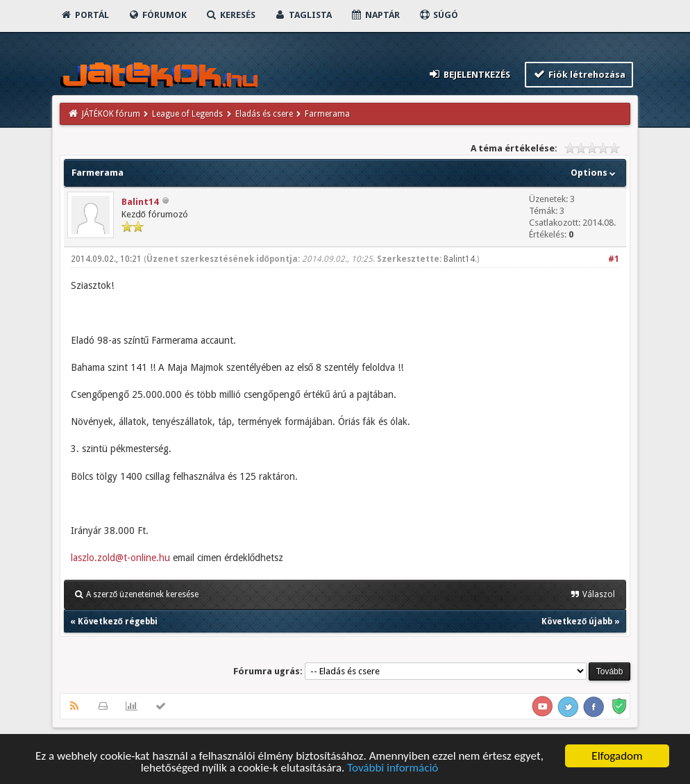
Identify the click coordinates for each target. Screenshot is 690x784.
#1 (614, 259)
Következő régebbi (118, 622)
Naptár (375, 15)
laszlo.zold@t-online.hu (120, 558)
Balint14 (140, 202)
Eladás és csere (264, 114)
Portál (85, 15)
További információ (393, 768)
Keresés (230, 15)
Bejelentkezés (469, 74)
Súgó (438, 15)
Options (595, 173)
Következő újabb (577, 622)
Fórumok (157, 15)
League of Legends (187, 114)
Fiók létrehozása (579, 74)
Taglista (303, 15)
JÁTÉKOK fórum (111, 114)
